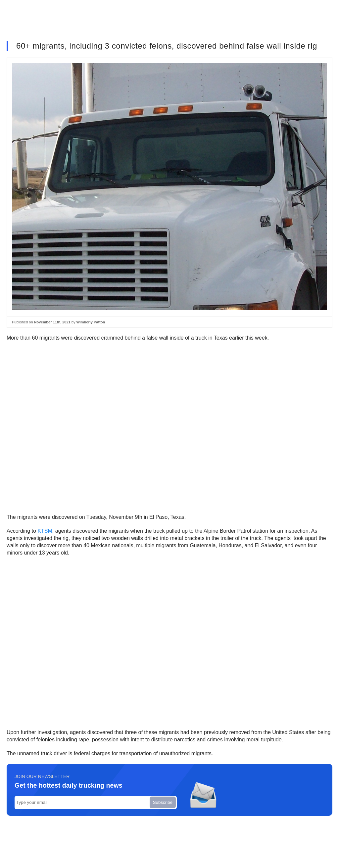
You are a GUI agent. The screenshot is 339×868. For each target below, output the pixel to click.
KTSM (45, 531)
